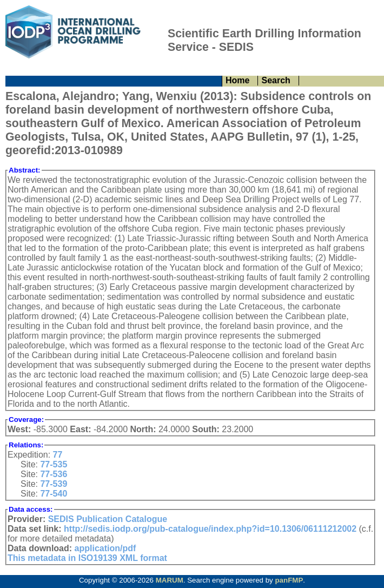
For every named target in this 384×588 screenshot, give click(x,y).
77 (58, 455)
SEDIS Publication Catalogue (108, 519)
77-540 (54, 494)
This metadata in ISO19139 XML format (87, 558)
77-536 (54, 474)
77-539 (54, 484)
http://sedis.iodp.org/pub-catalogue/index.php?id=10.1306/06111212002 (210, 529)
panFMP (289, 580)
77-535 (54, 464)
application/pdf (105, 548)
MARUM (170, 580)
